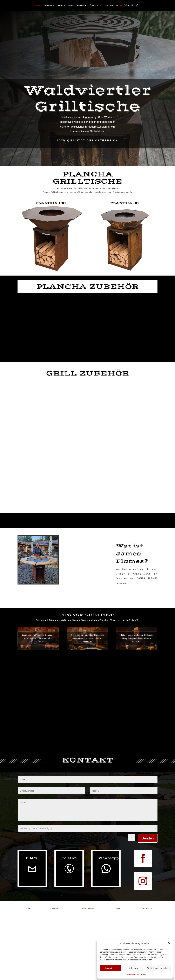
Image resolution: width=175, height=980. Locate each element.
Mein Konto (110, 6)
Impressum (142, 974)
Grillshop (48, 6)
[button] (169, 943)
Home (38, 6)
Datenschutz (131, 974)
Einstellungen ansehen (158, 968)
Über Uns (94, 6)
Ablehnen (133, 968)
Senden (148, 838)
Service (80, 6)
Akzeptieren (110, 968)
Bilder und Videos (66, 6)
